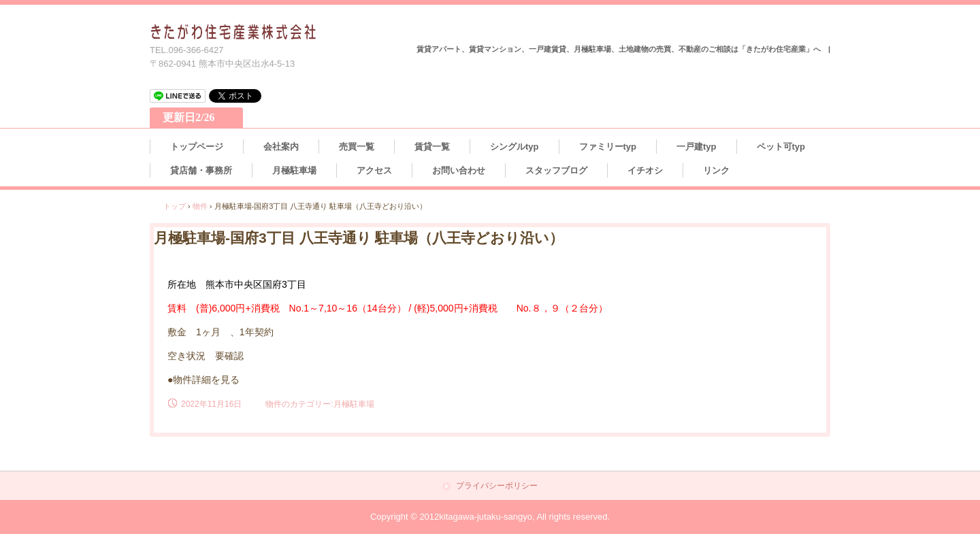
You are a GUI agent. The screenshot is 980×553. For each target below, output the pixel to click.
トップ (175, 206)
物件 (200, 206)
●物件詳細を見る (203, 380)
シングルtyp (514, 147)
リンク (716, 170)
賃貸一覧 (432, 147)
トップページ (197, 147)
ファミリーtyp (608, 147)
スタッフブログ (556, 170)
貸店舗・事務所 (201, 170)
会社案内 (281, 147)
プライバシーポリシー (497, 486)
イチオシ (645, 170)
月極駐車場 (294, 170)
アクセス (374, 170)
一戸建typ (697, 147)
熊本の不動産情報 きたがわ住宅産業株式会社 (234, 32)
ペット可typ (781, 147)
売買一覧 (357, 147)
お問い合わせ (459, 170)
